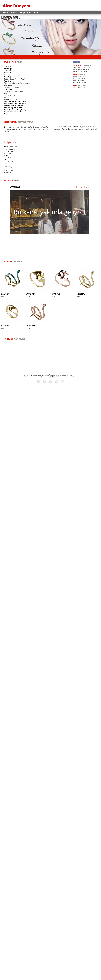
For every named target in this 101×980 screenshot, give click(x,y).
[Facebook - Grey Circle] (38, 382)
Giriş (87, 187)
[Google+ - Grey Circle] (50, 382)
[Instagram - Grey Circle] (63, 382)
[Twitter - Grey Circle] (44, 382)
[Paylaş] (76, 187)
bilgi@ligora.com (8, 166)
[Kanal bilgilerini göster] (82, 187)
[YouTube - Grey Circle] (57, 382)
